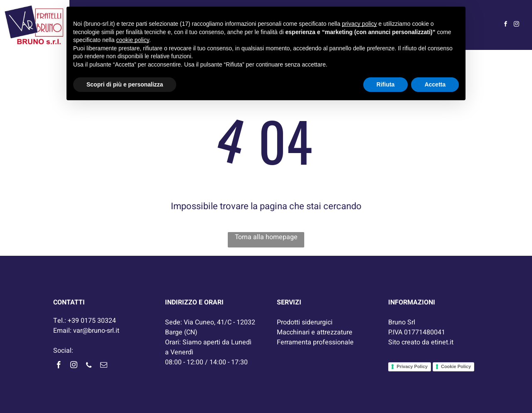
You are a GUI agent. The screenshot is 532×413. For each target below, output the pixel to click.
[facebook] (506, 25)
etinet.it (442, 342)
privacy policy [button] (360, 24)
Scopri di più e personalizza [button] (125, 84)
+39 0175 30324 (92, 321)
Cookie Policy (456, 366)
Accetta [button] (435, 84)
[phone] (89, 366)
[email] (103, 366)
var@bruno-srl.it (96, 331)
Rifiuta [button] (386, 84)
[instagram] (517, 25)
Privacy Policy (412, 366)
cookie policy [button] (133, 40)
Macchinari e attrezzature (315, 332)
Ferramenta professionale (315, 342)
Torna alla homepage (266, 237)
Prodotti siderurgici (305, 322)
